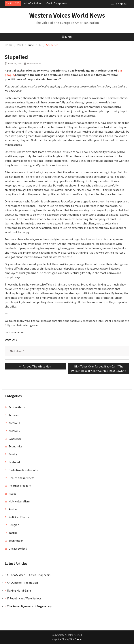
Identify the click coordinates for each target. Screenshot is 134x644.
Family (13, 454)
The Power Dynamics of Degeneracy (29, 606)
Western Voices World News (67, 15)
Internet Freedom (20, 486)
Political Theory (19, 517)
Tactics (13, 533)
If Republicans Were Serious (24, 598)
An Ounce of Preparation (22, 583)
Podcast (14, 509)
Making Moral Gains (19, 590)
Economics (15, 446)
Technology (16, 541)
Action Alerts (17, 407)
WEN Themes (76, 639)
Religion (14, 525)
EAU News (15, 439)
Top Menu (119, 4)
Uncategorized (18, 548)
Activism (14, 415)
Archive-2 (19, 351)
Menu (67, 37)
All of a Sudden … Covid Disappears (46, 3)
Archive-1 (14, 423)
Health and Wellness (21, 478)
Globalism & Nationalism (24, 470)
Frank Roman (34, 63)
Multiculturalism (19, 501)
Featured (14, 462)
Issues (12, 493)
